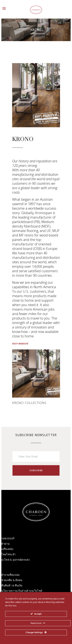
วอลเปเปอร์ (8, 538)
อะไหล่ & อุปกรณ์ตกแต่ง (15, 560)
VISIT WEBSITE (20, 344)
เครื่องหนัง (7, 549)
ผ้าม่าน (5, 544)
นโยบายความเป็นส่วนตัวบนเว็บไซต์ (22, 591)
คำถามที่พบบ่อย (10, 575)
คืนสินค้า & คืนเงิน (12, 585)
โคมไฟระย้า (8, 554)
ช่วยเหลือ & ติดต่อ (12, 580)
